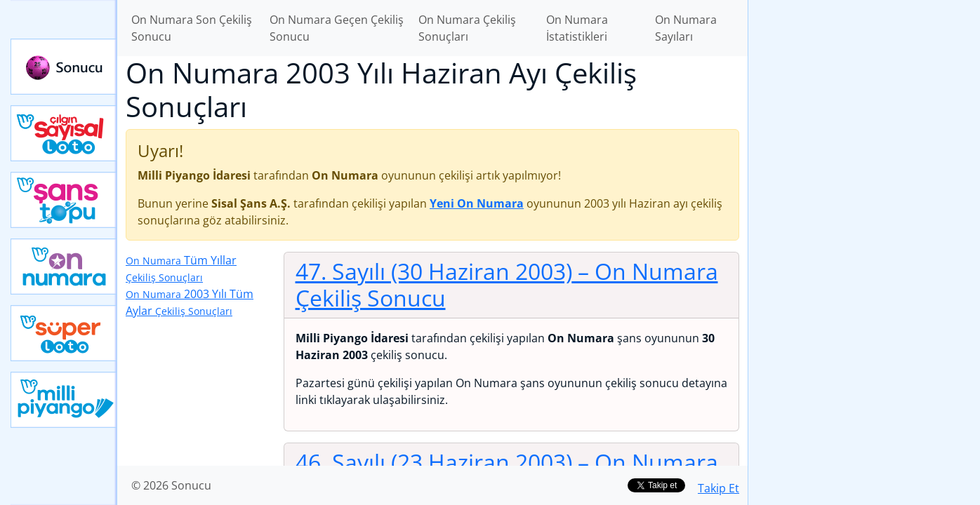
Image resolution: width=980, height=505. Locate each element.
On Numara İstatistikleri (577, 28)
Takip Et (719, 488)
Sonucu (64, 67)
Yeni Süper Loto (64, 333)
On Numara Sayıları (686, 28)
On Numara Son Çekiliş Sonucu (192, 28)
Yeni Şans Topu (64, 200)
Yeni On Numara (64, 267)
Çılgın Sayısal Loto (64, 133)
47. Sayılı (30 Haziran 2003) (507, 284)
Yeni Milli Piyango (64, 400)
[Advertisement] (864, 222)
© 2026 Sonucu (171, 485)
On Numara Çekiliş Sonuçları (467, 28)
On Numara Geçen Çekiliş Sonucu (337, 28)
